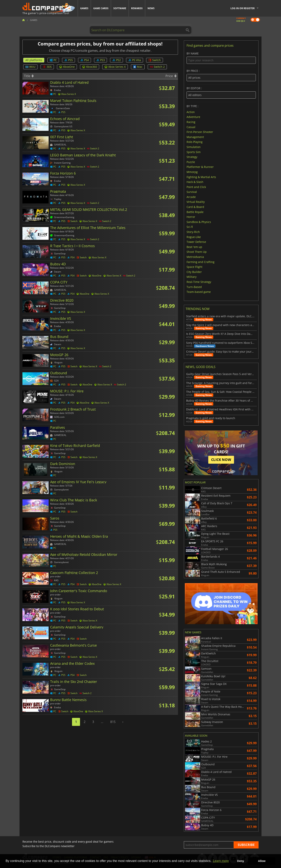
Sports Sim (194, 152)
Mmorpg (192, 172)
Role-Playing (195, 142)
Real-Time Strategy (199, 282)
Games (84, 8)
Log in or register (243, 8)
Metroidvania (195, 257)
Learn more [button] (221, 861)
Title (29, 76)
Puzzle (191, 162)
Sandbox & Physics (199, 222)
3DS (47, 67)
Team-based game (199, 292)
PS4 (84, 60)
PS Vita (135, 60)
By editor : (221, 93)
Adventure (193, 117)
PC (53, 60)
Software (120, 8)
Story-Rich (193, 232)
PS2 (116, 60)
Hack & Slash (195, 182)
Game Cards (101, 8)
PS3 (100, 60)
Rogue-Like (194, 237)
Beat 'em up (194, 247)
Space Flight (194, 267)
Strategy (192, 157)
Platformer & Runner (200, 167)
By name (221, 58)
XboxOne (67, 67)
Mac (138, 67)
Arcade (191, 197)
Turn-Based (194, 287)
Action (191, 112)
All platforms (34, 60)
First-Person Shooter (200, 132)
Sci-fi (190, 227)
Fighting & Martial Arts (201, 177)
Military (192, 277)
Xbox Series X (115, 67)
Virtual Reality (196, 202)
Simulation (194, 147)
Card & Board (195, 207)
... (102, 722)
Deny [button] (241, 861)
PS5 (68, 60)
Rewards (137, 8)
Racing (191, 122)
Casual (191, 127)
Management (195, 137)
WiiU (30, 67)
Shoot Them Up (197, 252)
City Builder (194, 272)
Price (171, 76)
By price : (221, 75)
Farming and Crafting (201, 262)
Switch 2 (157, 67)
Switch (155, 60)
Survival (192, 192)
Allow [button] (262, 861)
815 (113, 722)
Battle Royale (195, 212)
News (151, 8)
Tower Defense (196, 242)
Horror (191, 217)
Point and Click (196, 187)
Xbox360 (90, 67)
